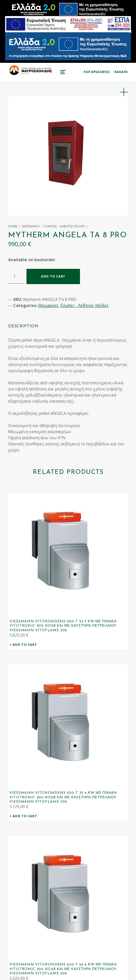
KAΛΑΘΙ (121, 72)
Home (13, 226)
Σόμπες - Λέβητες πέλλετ (65, 226)
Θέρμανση (31, 226)
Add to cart (53, 276)
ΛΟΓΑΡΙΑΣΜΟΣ (97, 72)
